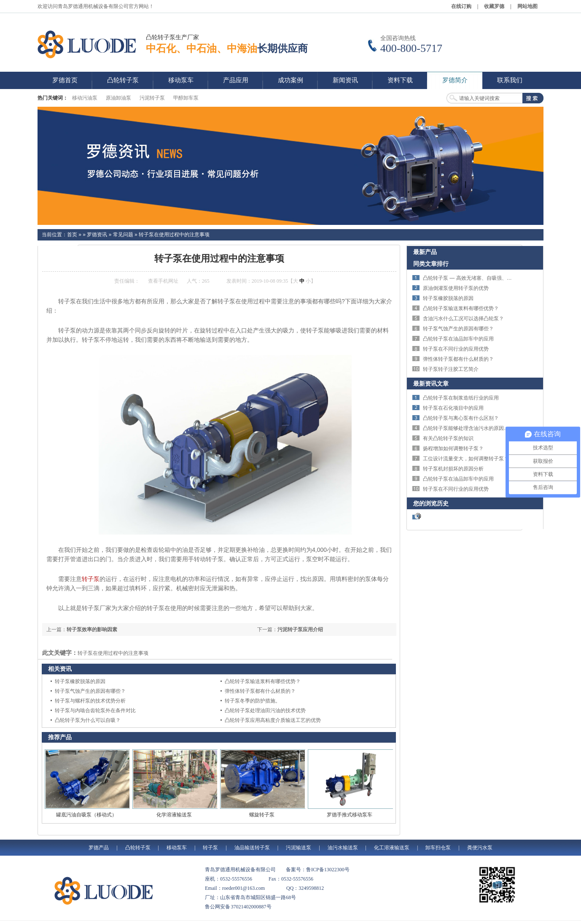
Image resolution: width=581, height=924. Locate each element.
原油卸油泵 (118, 98)
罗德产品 (99, 848)
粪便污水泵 (480, 848)
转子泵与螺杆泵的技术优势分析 (90, 701)
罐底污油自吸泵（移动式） (86, 815)
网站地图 (527, 6)
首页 (72, 235)
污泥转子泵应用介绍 (300, 630)
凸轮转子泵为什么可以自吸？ (88, 720)
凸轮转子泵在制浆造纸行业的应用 (461, 398)
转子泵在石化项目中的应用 (453, 408)
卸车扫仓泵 (438, 848)
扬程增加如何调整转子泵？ (453, 448)
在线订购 (461, 6)
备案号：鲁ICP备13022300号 (318, 870)
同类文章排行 (431, 264)
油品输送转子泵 (252, 848)
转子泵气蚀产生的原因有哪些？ (90, 691)
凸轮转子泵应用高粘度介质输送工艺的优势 (273, 720)
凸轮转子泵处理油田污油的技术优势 (265, 711)
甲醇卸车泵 (186, 98)
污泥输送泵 (299, 848)
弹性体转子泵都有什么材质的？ (260, 691)
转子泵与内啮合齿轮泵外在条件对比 (95, 711)
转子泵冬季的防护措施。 (253, 701)
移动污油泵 (85, 98)
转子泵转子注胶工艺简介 (451, 369)
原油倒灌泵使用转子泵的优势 (456, 288)
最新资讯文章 (431, 384)
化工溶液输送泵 (392, 848)
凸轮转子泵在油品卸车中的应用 (458, 339)
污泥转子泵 (152, 98)
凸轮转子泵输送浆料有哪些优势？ (263, 681)
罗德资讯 (97, 235)
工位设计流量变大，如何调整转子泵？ (466, 459)
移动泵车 (177, 848)
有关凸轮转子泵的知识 (448, 438)
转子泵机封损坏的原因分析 (453, 469)
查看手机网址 (163, 281)
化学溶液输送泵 (174, 815)
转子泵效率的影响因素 (92, 630)
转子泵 (91, 579)
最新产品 (425, 252)
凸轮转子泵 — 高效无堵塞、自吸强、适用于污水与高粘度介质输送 (498, 278)
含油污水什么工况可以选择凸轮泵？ (463, 319)
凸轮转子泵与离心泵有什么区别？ (461, 418)
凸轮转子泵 (138, 848)
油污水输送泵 (343, 848)
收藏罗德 (494, 6)
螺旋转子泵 (262, 815)
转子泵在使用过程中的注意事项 (174, 235)
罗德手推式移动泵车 (350, 815)
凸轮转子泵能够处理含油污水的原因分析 (468, 428)
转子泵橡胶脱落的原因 (80, 681)
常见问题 (123, 235)
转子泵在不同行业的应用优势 (456, 349)
